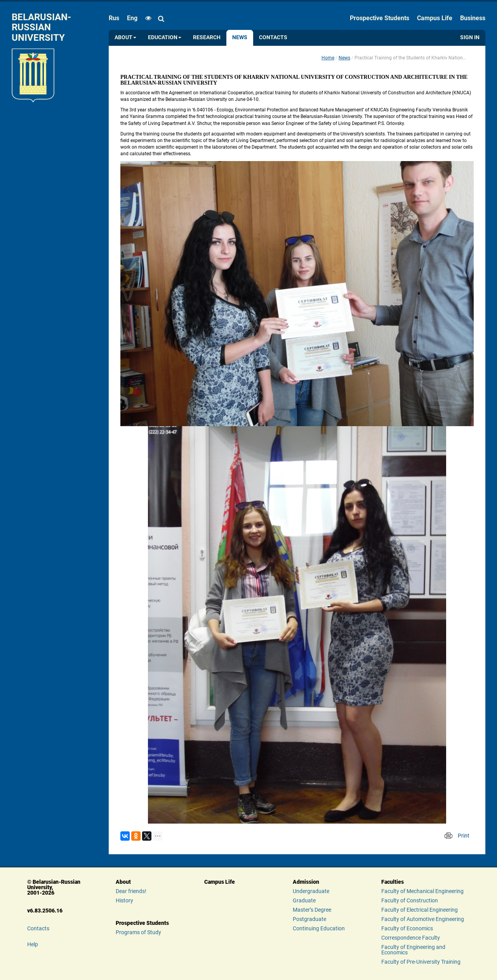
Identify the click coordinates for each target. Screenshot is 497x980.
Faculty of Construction (410, 900)
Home (328, 58)
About (125, 37)
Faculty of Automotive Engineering (423, 919)
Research (207, 37)
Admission (306, 882)
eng (132, 18)
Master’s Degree (312, 910)
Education (165, 37)
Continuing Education (319, 928)
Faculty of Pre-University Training (421, 962)
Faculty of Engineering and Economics (413, 950)
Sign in (470, 37)
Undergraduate (311, 891)
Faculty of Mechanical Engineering (422, 891)
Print (464, 836)
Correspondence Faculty (411, 938)
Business (473, 18)
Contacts (273, 37)
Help (33, 944)
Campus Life (435, 18)
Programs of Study (138, 932)
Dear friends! (131, 891)
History (124, 900)
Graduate (304, 900)
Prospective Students (380, 18)
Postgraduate (309, 919)
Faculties (393, 882)
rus (114, 18)
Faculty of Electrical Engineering (420, 910)
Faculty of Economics (407, 928)
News (240, 37)
